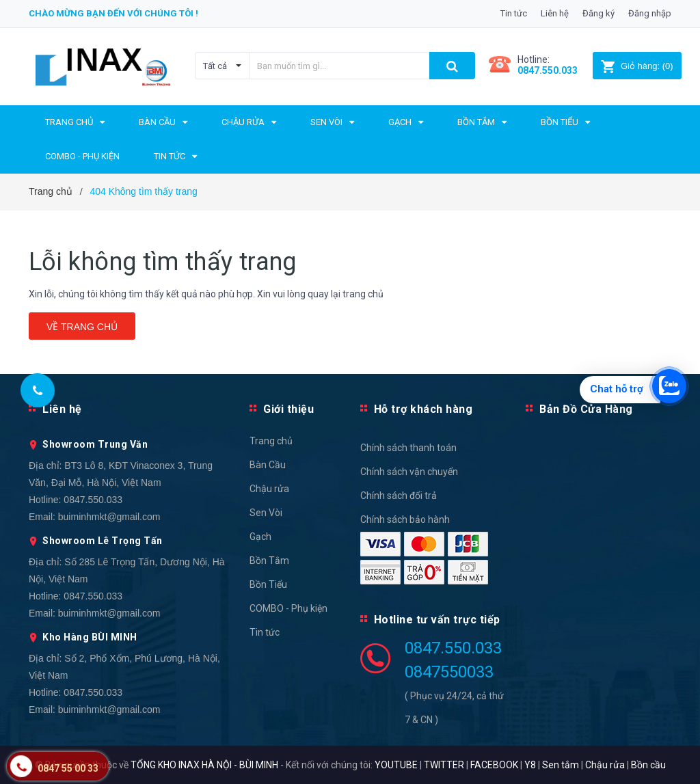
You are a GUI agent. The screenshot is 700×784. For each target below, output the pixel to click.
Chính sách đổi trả (399, 496)
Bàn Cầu (268, 465)
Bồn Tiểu (268, 584)
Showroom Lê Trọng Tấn (103, 541)
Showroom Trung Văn (95, 444)
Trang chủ (271, 441)
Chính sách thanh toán (408, 448)
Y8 (530, 765)
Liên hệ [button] (62, 409)
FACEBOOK (494, 765)
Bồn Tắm (269, 560)
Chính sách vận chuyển (409, 472)
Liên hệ (555, 13)
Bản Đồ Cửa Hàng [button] (586, 409)
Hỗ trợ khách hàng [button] (423, 409)
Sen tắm (561, 765)
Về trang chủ (82, 327)
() (637, 66)
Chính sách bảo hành (405, 519)
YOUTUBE (396, 765)
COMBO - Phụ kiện (288, 608)
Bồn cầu (648, 765)
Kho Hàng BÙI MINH (90, 637)
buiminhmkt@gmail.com (109, 517)
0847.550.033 (93, 500)
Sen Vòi (266, 513)
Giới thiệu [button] (288, 409)
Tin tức (514, 13)
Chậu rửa (269, 489)
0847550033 (449, 672)
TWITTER (444, 765)
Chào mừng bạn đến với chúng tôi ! (113, 13)
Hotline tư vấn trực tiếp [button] (437, 620)
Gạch (260, 537)
